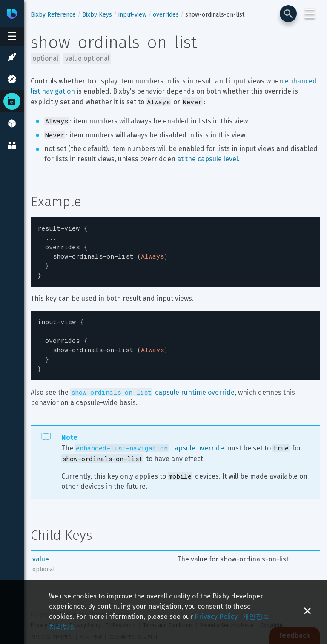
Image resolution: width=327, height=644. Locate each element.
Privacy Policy (216, 617)
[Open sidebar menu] (12, 37)
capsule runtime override (152, 382)
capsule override (149, 438)
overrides (166, 15)
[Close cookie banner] (307, 612)
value (41, 549)
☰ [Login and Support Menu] (310, 14)
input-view (132, 15)
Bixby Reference (53, 15)
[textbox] (175, 249)
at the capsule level (208, 159)
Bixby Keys (97, 15)
